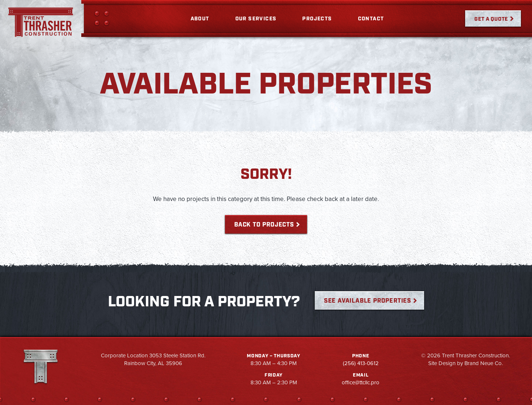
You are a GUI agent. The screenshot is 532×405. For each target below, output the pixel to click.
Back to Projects (264, 225)
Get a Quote (491, 19)
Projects (317, 19)
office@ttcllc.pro (361, 382)
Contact (371, 19)
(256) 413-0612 (361, 363)
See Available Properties (368, 301)
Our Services (256, 19)
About (200, 19)
